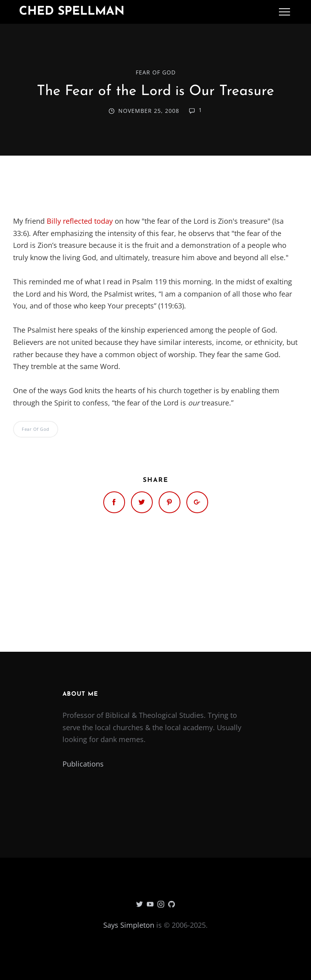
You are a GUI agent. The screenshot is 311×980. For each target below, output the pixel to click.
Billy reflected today (81, 221)
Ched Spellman (72, 12)
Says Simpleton (129, 925)
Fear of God (156, 72)
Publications (83, 764)
